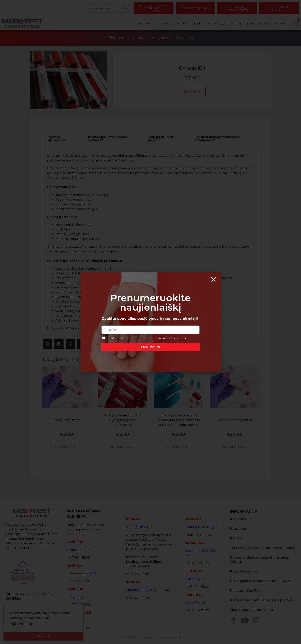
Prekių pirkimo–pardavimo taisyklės (261, 581)
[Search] (125, 8)
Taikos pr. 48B (78, 550)
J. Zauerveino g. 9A (82, 573)
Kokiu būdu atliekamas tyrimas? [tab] (108, 138)
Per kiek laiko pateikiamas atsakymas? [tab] (217, 138)
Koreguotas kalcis (66, 420)
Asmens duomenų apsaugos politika (261, 600)
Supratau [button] (43, 636)
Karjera (236, 538)
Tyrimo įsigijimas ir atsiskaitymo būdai (263, 548)
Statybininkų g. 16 (140, 590)
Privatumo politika (246, 591)
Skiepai (253, 23)
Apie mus (238, 519)
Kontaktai (275, 23)
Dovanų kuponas (225, 23)
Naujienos (238, 529)
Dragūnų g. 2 (77, 597)
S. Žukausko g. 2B (140, 527)
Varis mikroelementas (235, 420)
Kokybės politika (244, 571)
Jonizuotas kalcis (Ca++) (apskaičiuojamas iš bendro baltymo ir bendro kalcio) (179, 420)
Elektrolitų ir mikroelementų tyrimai (139, 38)
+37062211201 (77, 534)
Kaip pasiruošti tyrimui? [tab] (160, 138)
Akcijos (144, 23)
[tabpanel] (150, 241)
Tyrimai (163, 23)
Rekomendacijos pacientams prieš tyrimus (259, 560)
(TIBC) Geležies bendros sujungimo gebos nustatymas (122, 420)
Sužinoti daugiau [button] (23, 624)
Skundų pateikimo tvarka (251, 610)
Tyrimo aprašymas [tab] (57, 138)
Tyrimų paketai (190, 23)
